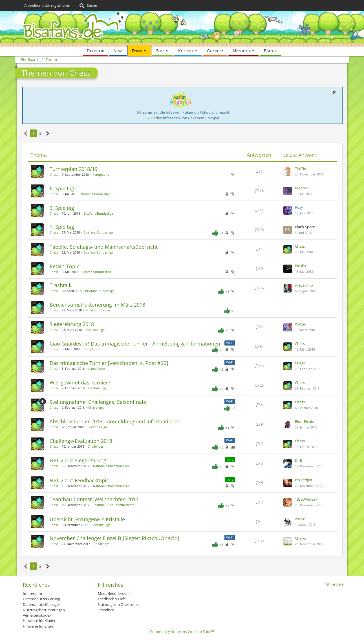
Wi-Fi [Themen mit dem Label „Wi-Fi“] (230, 343)
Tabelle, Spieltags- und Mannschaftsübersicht (104, 247)
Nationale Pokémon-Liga (111, 466)
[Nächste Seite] (48, 134)
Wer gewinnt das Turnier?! (81, 382)
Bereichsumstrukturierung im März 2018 (97, 305)
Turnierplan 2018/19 (74, 169)
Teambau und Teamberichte (114, 505)
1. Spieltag (62, 227)
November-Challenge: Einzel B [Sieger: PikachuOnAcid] (114, 538)
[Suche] (88, 6)
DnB (298, 460)
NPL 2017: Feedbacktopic (79, 480)
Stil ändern (335, 584)
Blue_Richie (304, 421)
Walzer (301, 324)
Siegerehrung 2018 (72, 324)
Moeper (302, 188)
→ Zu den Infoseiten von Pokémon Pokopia (183, 118)
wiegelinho (304, 285)
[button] (334, 92)
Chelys (300, 538)
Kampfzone (101, 174)
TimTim (301, 168)
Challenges (96, 407)
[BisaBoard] (182, 29)
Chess (54, 174)
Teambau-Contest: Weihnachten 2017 (94, 499)
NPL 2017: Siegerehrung (78, 460)
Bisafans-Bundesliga (96, 194)
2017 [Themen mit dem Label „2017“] (230, 460)
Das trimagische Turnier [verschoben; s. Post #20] (109, 363)
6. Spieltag (62, 188)
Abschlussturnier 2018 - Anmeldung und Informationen (115, 421)
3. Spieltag (62, 208)
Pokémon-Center (98, 310)
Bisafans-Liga (95, 330)
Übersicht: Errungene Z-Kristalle (87, 519)
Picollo (300, 266)
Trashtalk (60, 285)
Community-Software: (182, 632)
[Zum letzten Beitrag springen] (288, 171)
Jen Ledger (304, 480)
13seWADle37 (306, 499)
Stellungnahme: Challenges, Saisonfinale (98, 402)
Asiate (300, 519)
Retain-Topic (64, 266)
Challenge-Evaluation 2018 (81, 441)
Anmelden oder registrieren (47, 5)
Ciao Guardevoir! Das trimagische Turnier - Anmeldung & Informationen (135, 344)
